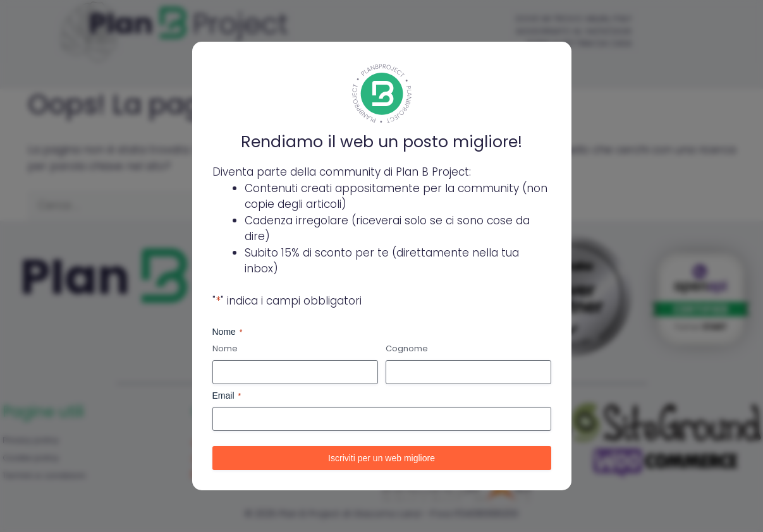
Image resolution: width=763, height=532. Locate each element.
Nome (225, 349)
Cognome (407, 349)
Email (227, 396)
